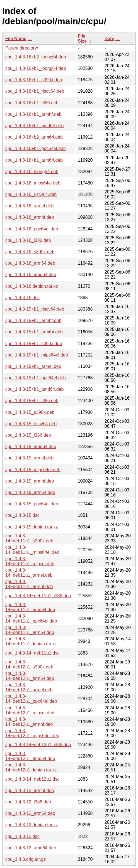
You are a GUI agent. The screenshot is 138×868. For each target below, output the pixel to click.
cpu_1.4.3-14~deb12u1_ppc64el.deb (31, 699)
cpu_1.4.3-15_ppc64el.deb (32, 504)
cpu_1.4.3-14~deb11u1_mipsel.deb (30, 561)
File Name (16, 39)
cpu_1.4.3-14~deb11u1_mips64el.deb (32, 550)
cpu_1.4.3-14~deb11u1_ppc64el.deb (31, 619)
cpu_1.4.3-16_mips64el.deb (33, 183)
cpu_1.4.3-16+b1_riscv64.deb (35, 91)
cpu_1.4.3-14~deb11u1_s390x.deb (29, 538)
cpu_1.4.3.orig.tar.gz (26, 859)
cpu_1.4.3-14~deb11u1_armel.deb (29, 573)
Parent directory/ (22, 48)
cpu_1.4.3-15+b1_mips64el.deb (37, 355)
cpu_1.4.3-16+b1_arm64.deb (34, 160)
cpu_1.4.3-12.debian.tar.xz (32, 825)
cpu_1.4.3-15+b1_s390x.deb (34, 344)
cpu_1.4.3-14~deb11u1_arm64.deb (30, 630)
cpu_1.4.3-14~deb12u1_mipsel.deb (30, 710)
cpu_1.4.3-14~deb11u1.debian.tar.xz (31, 641)
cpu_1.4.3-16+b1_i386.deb (32, 103)
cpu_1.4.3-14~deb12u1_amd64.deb (30, 756)
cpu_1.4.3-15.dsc (22, 515)
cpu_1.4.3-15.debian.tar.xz (32, 527)
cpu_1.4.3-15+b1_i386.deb (32, 401)
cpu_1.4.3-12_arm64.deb (30, 813)
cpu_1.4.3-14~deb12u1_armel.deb (29, 687)
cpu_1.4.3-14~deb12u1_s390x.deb (29, 664)
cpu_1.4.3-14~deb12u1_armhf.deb (29, 722)
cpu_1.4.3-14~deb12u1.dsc (32, 779)
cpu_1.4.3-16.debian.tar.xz (32, 286)
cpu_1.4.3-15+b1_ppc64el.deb (36, 378)
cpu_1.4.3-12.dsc (22, 836)
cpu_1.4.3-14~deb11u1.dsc (32, 653)
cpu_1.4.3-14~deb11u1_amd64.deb (30, 607)
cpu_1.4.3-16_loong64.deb (32, 172)
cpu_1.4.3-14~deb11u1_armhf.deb (29, 584)
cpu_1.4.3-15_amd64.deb (31, 447)
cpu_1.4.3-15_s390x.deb (30, 412)
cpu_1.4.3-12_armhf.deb (30, 790)
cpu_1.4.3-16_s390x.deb (30, 252)
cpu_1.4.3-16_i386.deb (28, 240)
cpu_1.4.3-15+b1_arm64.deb (34, 332)
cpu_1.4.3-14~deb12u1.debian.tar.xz (31, 767)
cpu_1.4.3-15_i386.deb (28, 435)
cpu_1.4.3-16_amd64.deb (31, 275)
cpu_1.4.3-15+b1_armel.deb (33, 366)
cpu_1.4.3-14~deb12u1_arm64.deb (30, 676)
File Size (82, 39)
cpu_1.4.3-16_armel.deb (29, 206)
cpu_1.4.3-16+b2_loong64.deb (36, 57)
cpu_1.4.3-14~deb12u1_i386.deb (38, 745)
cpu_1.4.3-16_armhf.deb (30, 217)
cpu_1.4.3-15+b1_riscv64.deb (35, 309)
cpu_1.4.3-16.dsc (22, 298)
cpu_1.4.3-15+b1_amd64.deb (35, 389)
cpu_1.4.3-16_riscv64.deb (31, 194)
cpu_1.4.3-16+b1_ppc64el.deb (36, 148)
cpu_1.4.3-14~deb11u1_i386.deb (38, 596)
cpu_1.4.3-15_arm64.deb (30, 492)
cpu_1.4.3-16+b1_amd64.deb (35, 126)
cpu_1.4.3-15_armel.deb (29, 458)
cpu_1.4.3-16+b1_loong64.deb (36, 68)
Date (109, 39)
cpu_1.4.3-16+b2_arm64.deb (34, 137)
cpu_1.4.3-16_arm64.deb (30, 263)
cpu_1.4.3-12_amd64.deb (31, 848)
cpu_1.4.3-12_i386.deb (28, 802)
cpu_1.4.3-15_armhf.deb (30, 481)
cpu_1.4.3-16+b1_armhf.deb (33, 114)
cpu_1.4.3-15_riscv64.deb (31, 424)
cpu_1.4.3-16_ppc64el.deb (32, 229)
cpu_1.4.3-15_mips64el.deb (33, 470)
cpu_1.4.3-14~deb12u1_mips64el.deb (32, 733)
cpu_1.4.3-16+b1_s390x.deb (34, 80)
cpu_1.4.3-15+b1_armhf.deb (33, 320)
